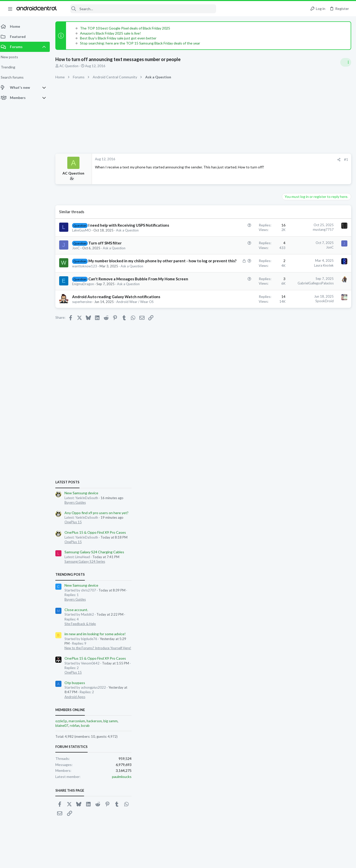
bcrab (305, 552)
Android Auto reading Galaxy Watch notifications (119, 313)
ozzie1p (281, 548)
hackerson (314, 548)
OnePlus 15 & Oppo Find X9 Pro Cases (315, 359)
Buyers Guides (295, 329)
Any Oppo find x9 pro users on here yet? (316, 339)
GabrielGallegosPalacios (234, 294)
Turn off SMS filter (108, 248)
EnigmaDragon (86, 300)
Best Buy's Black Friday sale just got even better (121, 38)
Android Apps (294, 524)
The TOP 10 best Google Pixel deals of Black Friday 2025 (128, 28)
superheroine (85, 318)
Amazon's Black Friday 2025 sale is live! (114, 33)
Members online (289, 537)
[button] (10, 9)
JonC (79, 253)
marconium (296, 548)
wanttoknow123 (88, 277)
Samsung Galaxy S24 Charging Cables (314, 379)
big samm (330, 548)
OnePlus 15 (293, 349)
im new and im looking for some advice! (314, 461)
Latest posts (287, 309)
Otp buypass (294, 509)
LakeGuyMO (85, 236)
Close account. (296, 436)
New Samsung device (301, 320)
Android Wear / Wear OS (138, 318)
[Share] (257, 160)
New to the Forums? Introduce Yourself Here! (317, 475)
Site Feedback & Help (300, 451)
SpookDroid (243, 317)
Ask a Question (130, 236)
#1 (265, 160)
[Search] (140, 9)
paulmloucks (341, 603)
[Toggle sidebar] (346, 62)
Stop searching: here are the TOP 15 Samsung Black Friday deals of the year (143, 43)
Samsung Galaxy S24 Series (304, 388)
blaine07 (281, 552)
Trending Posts (289, 401)
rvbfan (294, 552)
